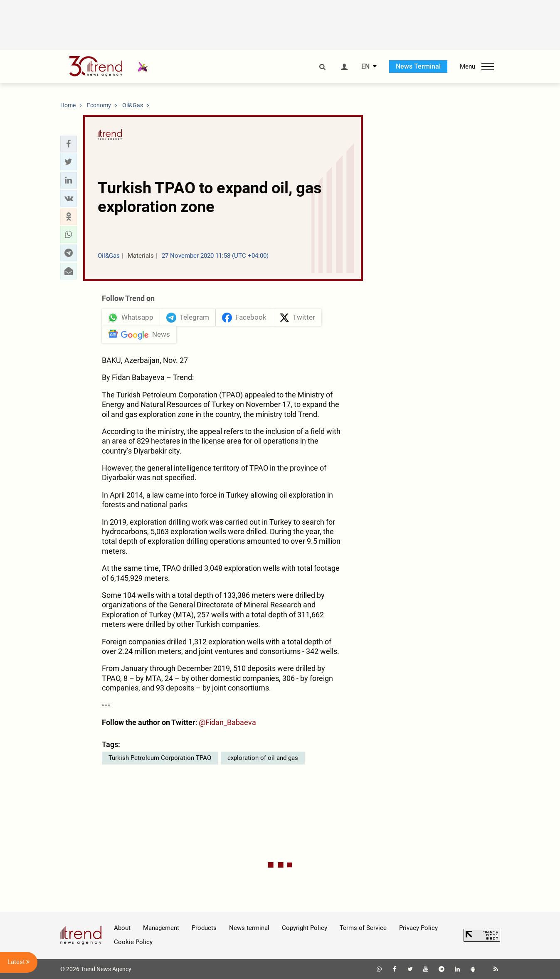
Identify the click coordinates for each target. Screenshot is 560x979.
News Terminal (418, 66)
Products (204, 928)
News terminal (249, 928)
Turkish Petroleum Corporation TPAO (160, 758)
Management (161, 928)
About (122, 928)
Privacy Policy (418, 928)
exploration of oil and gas (263, 758)
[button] (69, 144)
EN (365, 67)
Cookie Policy (133, 942)
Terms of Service (363, 928)
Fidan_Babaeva (231, 722)
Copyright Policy (305, 928)
